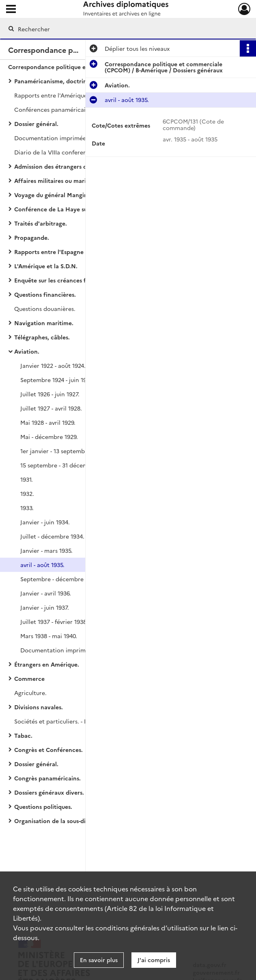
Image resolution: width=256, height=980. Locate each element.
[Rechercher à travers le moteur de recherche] (119, 29)
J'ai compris (154, 960)
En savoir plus (99, 960)
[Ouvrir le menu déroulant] (11, 10)
